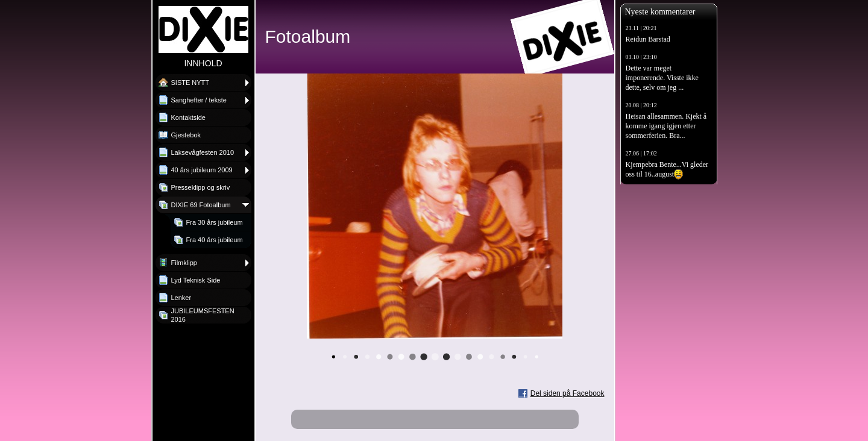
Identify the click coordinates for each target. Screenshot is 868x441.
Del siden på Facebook (568, 393)
